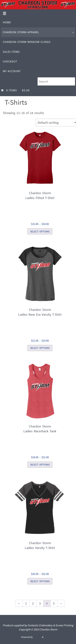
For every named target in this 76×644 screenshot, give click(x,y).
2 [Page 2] (33, 603)
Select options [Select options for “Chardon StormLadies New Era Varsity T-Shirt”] (40, 348)
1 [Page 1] (26, 603)
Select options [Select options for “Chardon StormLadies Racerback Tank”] (40, 465)
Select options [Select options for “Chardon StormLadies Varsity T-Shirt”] (40, 581)
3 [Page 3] (40, 603)
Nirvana (37, 637)
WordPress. (50, 637)
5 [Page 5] (54, 603)
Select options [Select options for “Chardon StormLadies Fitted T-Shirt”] (40, 231)
